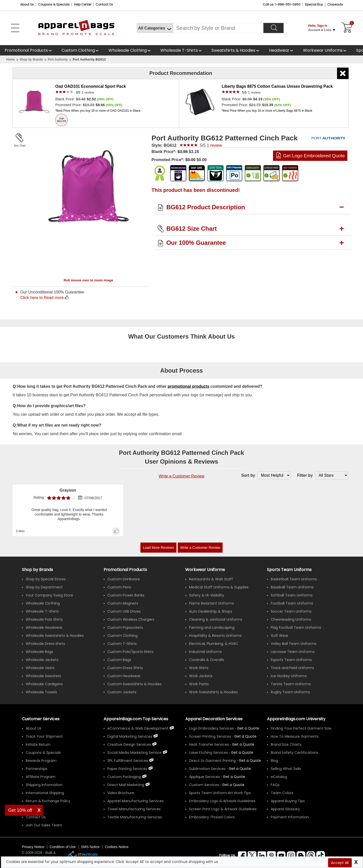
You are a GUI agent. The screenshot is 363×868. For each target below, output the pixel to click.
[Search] (274, 28)
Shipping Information (44, 785)
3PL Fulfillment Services (128, 761)
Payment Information (290, 817)
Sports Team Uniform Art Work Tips (220, 793)
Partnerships (37, 769)
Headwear (279, 50)
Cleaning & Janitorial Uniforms (216, 619)
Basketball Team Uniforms (294, 579)
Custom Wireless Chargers (131, 619)
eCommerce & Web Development (138, 728)
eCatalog (279, 777)
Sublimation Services (207, 769)
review (88, 92)
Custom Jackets (122, 692)
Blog (274, 761)
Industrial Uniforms (205, 652)
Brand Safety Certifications (295, 753)
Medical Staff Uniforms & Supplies (219, 587)
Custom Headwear (124, 676)
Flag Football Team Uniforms (296, 627)
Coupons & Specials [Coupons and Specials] (54, 4)
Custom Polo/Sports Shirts (130, 652)
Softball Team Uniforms (292, 595)
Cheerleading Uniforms (291, 619)
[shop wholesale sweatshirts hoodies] (236, 50)
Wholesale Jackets (42, 660)
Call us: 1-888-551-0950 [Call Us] (282, 4)
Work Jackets (201, 676)
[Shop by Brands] (37, 570)
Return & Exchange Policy (48, 801)
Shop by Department (44, 587)
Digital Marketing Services (130, 736)
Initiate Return (38, 744)
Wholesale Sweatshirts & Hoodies (55, 636)
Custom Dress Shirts (125, 668)
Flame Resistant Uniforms (211, 603)
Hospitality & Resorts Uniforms (215, 636)
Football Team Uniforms (292, 603)
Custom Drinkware (124, 579)
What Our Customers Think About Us (181, 336)
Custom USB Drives (124, 611)
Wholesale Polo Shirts (44, 619)
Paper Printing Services (127, 769)
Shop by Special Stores (46, 579)
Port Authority (58, 59)
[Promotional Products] (28, 50)
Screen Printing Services (210, 736)
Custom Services (204, 785)
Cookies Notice (117, 847)
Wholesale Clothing (128, 50)
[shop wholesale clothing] (130, 50)
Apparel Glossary (285, 809)
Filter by (305, 475)
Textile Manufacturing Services (135, 817)
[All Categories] (155, 28)
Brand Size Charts (286, 744)
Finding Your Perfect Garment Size (301, 728)
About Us (27, 4)
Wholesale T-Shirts (179, 50)
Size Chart (20, 146)
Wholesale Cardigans (44, 684)
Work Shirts (199, 668)
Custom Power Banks (126, 595)
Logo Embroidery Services (211, 728)
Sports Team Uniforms (289, 570)
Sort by (248, 475)
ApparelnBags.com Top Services (136, 719)
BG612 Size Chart (192, 229)
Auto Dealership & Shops (211, 611)
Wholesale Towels (41, 692)
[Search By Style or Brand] (218, 28)
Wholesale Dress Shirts (45, 644)
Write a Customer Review (181, 476)
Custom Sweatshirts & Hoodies (134, 684)
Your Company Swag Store (49, 595)
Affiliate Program (41, 777)
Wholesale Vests (40, 668)
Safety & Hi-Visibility (207, 595)
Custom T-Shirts (122, 644)
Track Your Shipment (44, 736)
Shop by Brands (31, 59)
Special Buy (314, 4)
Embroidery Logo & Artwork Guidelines (222, 801)
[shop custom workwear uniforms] (325, 50)
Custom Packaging (124, 777)
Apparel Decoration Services (214, 719)
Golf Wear (280, 636)
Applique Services (204, 777)
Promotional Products (26, 50)
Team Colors (282, 793)
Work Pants (199, 684)
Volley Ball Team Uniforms (294, 644)
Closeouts (335, 4)
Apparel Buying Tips (288, 801)
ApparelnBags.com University (296, 719)
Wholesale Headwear (44, 627)
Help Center (83, 4)
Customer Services (41, 719)
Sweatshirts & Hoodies (233, 50)
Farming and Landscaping (212, 627)
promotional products (188, 386)
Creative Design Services (129, 744)
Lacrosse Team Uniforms (293, 652)
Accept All (340, 863)
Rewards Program (41, 761)
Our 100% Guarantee (196, 243)
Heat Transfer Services (209, 744)
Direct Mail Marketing (126, 785)
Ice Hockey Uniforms (289, 676)
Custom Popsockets (125, 627)
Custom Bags (119, 660)
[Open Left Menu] (15, 28)
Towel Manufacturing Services (134, 809)
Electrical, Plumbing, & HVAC (214, 644)
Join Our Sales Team (44, 825)
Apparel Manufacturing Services (135, 801)
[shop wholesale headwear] (281, 50)
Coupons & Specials (43, 753)
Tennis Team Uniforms (291, 684)
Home (11, 59)
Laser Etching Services (208, 753)
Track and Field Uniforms (292, 668)
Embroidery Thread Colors (212, 817)
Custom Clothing (78, 50)
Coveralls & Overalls (207, 660)
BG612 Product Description (206, 207)
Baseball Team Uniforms (292, 587)
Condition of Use (63, 847)
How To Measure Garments (295, 736)
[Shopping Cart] (346, 28)
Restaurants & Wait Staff (211, 579)
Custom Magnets (123, 603)
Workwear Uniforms (323, 50)
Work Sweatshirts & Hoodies (213, 692)
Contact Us (104, 4)
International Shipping (45, 793)
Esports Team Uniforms (291, 660)
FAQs (275, 785)
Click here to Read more (42, 298)
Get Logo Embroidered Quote (314, 156)
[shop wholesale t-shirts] (181, 50)
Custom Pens (119, 587)
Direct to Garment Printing (212, 761)
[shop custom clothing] (80, 50)
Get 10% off (20, 810)
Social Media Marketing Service (134, 753)
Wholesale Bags (39, 652)
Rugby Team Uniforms (290, 692)
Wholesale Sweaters (43, 676)
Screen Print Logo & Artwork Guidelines (223, 809)
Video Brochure (121, 793)
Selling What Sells (286, 769)
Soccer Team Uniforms (291, 611)
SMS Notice (90, 847)
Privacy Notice (33, 847)
